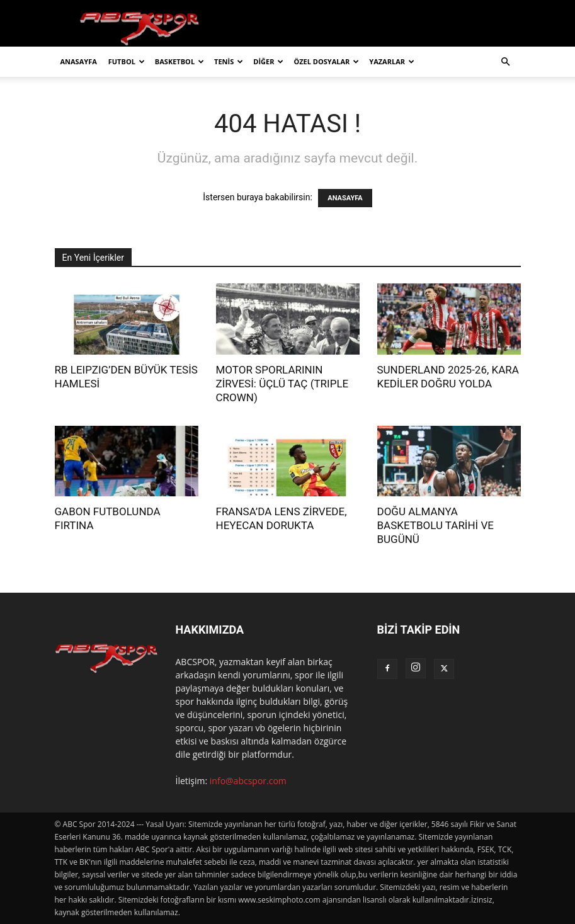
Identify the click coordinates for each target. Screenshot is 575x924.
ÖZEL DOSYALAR (326, 61)
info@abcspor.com (248, 781)
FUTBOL (127, 61)
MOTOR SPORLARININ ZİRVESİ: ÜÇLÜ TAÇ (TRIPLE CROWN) (282, 384)
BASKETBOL (179, 61)
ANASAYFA (79, 61)
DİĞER (268, 61)
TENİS (229, 61)
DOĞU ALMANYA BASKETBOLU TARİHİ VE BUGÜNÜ (436, 525)
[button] (506, 62)
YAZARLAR (392, 61)
